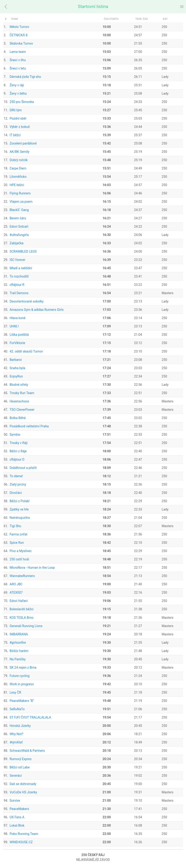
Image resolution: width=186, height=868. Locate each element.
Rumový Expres (21, 759)
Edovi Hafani (19, 601)
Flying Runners (20, 193)
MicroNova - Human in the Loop (32, 568)
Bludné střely (19, 385)
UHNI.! (14, 326)
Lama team (18, 52)
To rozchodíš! (19, 276)
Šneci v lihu (18, 60)
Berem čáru (18, 218)
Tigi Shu (15, 526)
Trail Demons (19, 293)
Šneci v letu (18, 68)
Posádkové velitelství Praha (29, 426)
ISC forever (18, 260)
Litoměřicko (18, 177)
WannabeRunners (22, 576)
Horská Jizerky (20, 726)
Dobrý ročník (19, 160)
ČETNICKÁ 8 (19, 35)
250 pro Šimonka (22, 102)
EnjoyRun (16, 376)
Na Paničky (18, 659)
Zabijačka (17, 243)
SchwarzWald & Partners (27, 751)
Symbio (15, 435)
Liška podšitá (19, 335)
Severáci (16, 776)
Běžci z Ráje (18, 451)
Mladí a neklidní (21, 268)
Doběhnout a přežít (23, 468)
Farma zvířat (19, 534)
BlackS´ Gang (19, 210)
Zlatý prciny (18, 484)
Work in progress (22, 684)
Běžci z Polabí (20, 501)
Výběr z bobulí (20, 127)
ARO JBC (16, 584)
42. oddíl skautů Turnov (26, 351)
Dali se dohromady (23, 784)
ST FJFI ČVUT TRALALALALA (30, 717)
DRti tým (16, 110)
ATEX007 (16, 593)
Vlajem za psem (21, 202)
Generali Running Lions (26, 626)
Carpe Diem (18, 168)
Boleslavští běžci (22, 609)
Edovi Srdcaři (19, 227)
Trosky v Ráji (19, 443)
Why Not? (16, 734)
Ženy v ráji (17, 85)
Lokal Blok (17, 826)
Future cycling (20, 676)
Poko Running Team (24, 834)
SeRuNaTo (17, 709)
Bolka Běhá (18, 418)
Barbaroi (16, 360)
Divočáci (16, 493)
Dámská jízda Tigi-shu (25, 77)
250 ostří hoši (19, 559)
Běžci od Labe (20, 767)
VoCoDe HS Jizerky (23, 792)
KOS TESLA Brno (22, 618)
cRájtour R (17, 285)
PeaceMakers (19, 809)
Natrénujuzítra (20, 518)
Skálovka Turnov (21, 43)
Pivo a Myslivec (21, 551)
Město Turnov (19, 27)
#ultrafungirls (19, 235)
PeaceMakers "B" (22, 701)
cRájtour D (17, 460)
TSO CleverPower (22, 410)
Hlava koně (18, 318)
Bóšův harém (19, 651)
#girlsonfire (18, 643)
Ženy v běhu (18, 94)
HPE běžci (17, 185)
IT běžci (15, 135)
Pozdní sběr (18, 118)
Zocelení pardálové (23, 143)
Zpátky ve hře (19, 509)
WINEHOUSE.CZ (21, 842)
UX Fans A (17, 817)
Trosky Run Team (22, 393)
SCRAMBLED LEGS (23, 252)
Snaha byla (17, 368)
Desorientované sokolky (27, 301)
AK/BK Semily (20, 152)
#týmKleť (16, 742)
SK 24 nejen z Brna (23, 668)
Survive (15, 801)
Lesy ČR (15, 692)
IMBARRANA (19, 634)
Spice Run (17, 543)
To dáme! (16, 476)
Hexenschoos (19, 401)
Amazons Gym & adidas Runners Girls (37, 310)
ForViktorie (17, 343)
